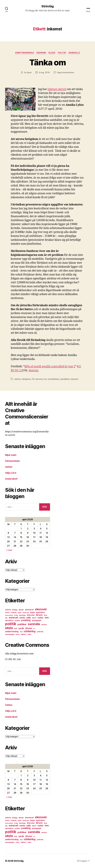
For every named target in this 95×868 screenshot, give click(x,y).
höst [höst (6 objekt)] (20, 613)
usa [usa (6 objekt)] (21, 632)
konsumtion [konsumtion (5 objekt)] (9, 615)
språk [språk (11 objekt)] (21, 628)
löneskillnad (53, 379)
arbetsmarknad (25, 53)
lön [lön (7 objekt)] (6, 618)
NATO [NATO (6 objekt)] (34, 618)
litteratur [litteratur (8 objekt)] (31, 615)
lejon (29, 72)
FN (33, 379)
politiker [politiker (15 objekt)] (22, 624)
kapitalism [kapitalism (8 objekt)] (40, 612)
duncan (34, 370)
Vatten (9, 467)
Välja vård (11, 473)
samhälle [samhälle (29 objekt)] (34, 624)
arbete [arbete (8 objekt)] (8, 610)
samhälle (74, 53)
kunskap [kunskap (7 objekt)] (22, 615)
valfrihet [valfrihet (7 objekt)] (40, 632)
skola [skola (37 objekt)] (9, 628)
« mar (9, 550)
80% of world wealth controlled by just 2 (50, 366)
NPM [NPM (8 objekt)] (47, 618)
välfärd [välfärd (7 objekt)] (23, 634)
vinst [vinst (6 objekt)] (17, 634)
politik (62, 53)
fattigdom (26, 379)
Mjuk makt (11, 455)
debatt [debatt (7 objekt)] (21, 610)
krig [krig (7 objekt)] (16, 615)
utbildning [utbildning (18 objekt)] (30, 631)
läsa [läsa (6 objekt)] (45, 615)
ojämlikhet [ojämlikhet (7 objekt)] (9, 620)
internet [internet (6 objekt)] (26, 613)
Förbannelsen (12, 461)
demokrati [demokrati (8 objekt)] (29, 610)
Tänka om (48, 62)
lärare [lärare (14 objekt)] (39, 615)
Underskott (11, 479)
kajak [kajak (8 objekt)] (32, 612)
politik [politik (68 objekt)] (11, 624)
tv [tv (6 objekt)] (34, 628)
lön (45, 379)
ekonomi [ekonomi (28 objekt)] (41, 609)
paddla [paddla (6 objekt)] (17, 620)
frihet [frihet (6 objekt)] (7, 613)
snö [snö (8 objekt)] (16, 628)
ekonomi (41, 53)
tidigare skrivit (57, 89)
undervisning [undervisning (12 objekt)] (12, 631)
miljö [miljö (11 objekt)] (29, 618)
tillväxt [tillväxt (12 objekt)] (29, 628)
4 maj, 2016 (44, 72)
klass (52, 53)
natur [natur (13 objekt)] (41, 618)
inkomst (39, 379)
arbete (17, 379)
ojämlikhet (65, 379)
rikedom (74, 379)
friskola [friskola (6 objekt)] (14, 613)
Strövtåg (47, 6)
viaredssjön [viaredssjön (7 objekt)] (10, 634)
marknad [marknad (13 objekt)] (13, 618)
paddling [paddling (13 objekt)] (26, 620)
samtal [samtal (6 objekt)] (44, 625)
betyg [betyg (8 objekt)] (15, 610)
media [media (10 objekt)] (22, 618)
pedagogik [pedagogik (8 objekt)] (37, 620)
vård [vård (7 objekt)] (29, 634)
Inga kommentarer (66, 72)
